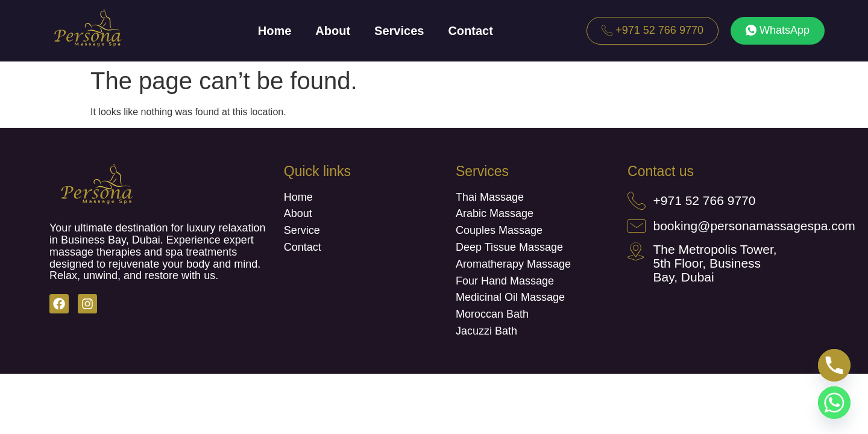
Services (399, 31)
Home (275, 31)
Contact (470, 31)
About (333, 31)
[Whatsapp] (834, 403)
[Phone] (834, 365)
